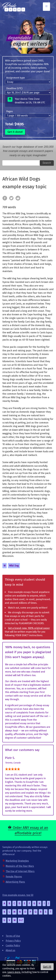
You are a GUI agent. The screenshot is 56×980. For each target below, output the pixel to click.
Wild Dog (14, 566)
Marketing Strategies (17, 861)
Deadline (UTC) (14, 88)
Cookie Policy (13, 946)
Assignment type (16, 78)
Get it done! (15, 132)
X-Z (21, 920)
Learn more (14, 972)
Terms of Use (13, 936)
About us (10, 950)
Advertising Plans (15, 882)
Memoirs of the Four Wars (20, 866)
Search (47, 163)
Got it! (47, 967)
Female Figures (14, 877)
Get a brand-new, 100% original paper (29, 628)
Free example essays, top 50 (18, 895)
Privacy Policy (13, 941)
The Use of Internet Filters (20, 871)
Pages (10, 111)
